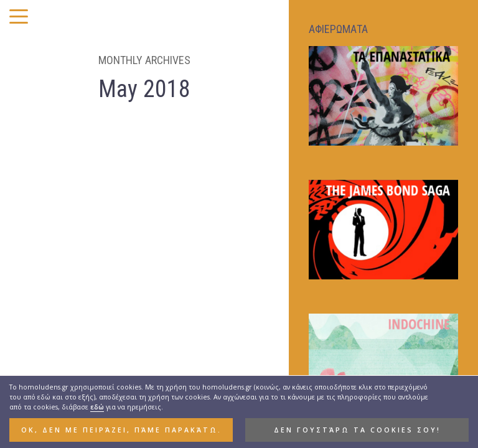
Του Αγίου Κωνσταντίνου (69, 334)
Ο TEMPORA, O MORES (61, 269)
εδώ (97, 408)
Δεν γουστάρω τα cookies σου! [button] (357, 431)
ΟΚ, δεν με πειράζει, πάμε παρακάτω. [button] (121, 431)
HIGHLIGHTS (61, 254)
